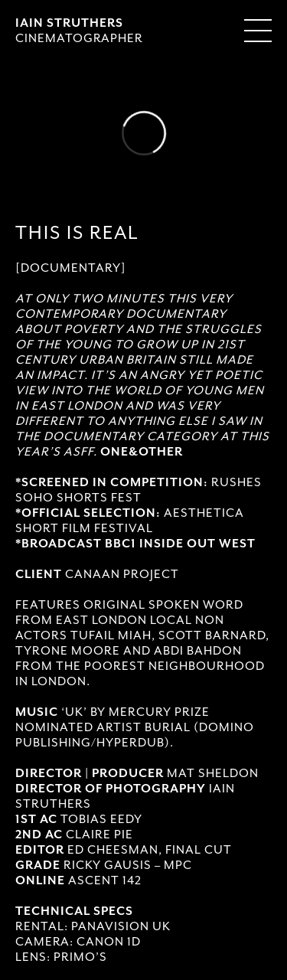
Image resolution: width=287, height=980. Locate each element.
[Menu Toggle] (258, 31)
